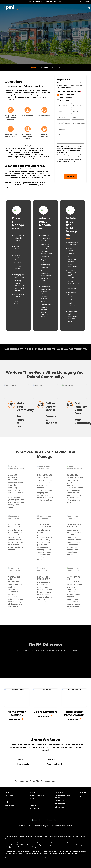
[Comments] (71, 138)
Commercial (9, 805)
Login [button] (6, 808)
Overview (33, 67)
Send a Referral (35, 808)
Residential (9, 796)
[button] (81, 796)
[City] (78, 117)
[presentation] (72, 168)
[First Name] (64, 106)
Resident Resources (37, 796)
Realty (7, 802)
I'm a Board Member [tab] (67, 95)
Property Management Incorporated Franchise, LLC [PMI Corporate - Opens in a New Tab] (53, 826)
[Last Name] (78, 106)
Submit (71, 176)
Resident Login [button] (35, 799)
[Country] (71, 129)
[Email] (64, 111)
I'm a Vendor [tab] (64, 101)
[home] (10, 8)
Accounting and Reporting (51, 67)
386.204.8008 (84, 2)
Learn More (15, 720)
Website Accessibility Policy (27, 847)
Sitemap (76, 837)
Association (9, 799)
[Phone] (78, 111)
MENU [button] (89, 8)
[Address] (64, 117)
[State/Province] (64, 123)
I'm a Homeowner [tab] (66, 98)
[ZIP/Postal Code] (78, 123)
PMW (69, 837)
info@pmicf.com (61, 807)
